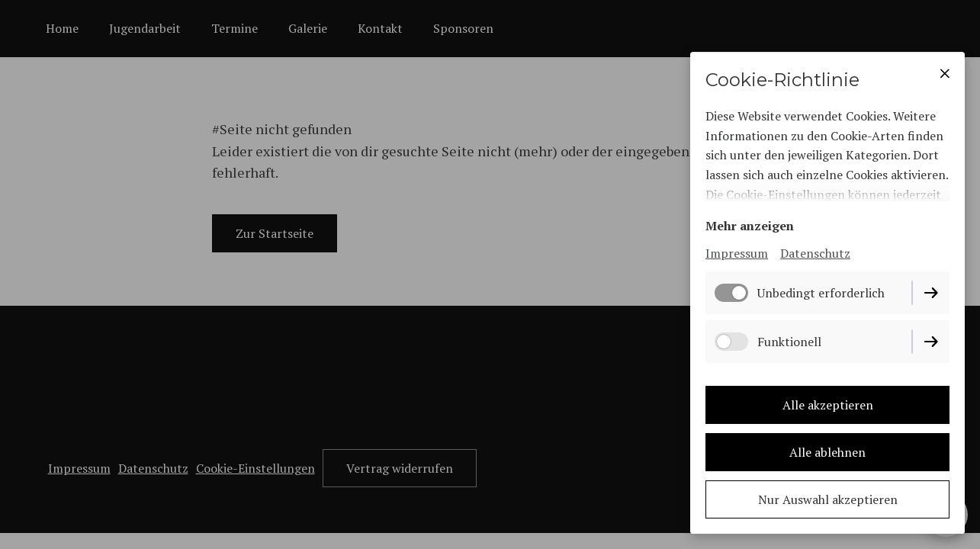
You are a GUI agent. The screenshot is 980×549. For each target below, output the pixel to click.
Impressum (737, 253)
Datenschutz (815, 253)
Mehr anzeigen (750, 226)
